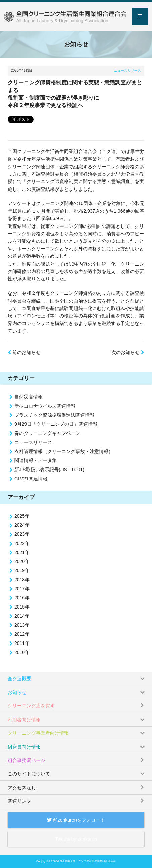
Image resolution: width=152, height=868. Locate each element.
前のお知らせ (24, 352)
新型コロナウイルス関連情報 (45, 406)
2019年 (22, 570)
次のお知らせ (128, 352)
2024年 (22, 525)
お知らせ (77, 690)
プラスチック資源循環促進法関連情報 (54, 415)
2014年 (22, 616)
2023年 (22, 534)
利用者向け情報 (77, 717)
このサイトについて (77, 772)
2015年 (22, 607)
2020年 (22, 561)
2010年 (22, 652)
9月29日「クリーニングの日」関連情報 (56, 424)
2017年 (22, 589)
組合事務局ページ (77, 758)
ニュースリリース (128, 71)
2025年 (22, 516)
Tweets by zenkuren (76, 839)
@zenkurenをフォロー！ (76, 820)
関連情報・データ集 (36, 460)
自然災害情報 (29, 397)
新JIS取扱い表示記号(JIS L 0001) (49, 470)
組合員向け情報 (77, 745)
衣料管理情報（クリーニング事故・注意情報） (64, 451)
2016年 (22, 598)
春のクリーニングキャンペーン (47, 433)
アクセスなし (77, 785)
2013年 (22, 625)
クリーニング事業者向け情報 (77, 731)
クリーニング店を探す (77, 704)
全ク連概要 (77, 677)
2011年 (22, 643)
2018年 (22, 580)
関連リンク (77, 799)
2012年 (22, 634)
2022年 (22, 543)
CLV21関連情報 (31, 479)
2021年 (22, 552)
